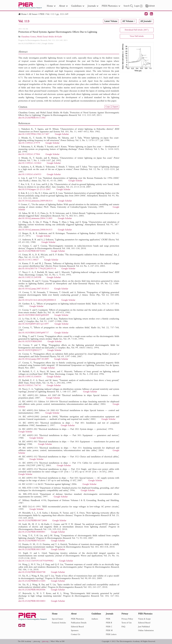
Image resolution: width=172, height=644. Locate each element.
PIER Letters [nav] (111, 634)
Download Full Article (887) (137, 30)
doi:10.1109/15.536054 (30, 377)
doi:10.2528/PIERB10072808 (33, 521)
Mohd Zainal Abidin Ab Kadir (50, 37)
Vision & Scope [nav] (144, 619)
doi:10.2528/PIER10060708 (32, 572)
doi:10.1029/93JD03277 (30, 350)
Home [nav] (51, 6)
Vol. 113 (50, 14)
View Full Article (137, 36)
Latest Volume (111, 21)
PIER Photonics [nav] (111, 6)
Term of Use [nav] (127, 623)
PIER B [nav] (109, 623)
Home (24, 14)
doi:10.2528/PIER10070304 (32, 251)
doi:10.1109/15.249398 (30, 277)
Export (115, 107)
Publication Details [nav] (79, 623)
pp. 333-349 (62, 14)
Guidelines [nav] (78, 6)
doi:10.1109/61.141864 (30, 163)
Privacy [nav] (125, 614)
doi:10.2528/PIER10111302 (29, 44)
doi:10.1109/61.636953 (30, 175)
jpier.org (45, 642)
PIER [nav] (108, 619)
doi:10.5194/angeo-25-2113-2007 (35, 190)
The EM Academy (25, 642)
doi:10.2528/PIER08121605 (32, 581)
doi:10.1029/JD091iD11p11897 (34, 324)
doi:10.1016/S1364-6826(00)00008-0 (37, 300)
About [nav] (63, 6)
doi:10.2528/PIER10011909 (32, 550)
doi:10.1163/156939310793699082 (36, 561)
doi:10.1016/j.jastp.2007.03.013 (34, 289)
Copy (108, 107)
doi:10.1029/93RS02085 (30, 342)
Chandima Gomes (28, 37)
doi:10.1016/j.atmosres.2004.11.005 (35, 218)
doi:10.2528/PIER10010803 (32, 601)
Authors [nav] (95, 619)
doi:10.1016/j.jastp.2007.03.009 (34, 359)
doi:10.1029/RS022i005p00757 (34, 333)
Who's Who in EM (58, 642)
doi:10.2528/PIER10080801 (32, 532)
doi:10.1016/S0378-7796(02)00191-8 (37, 269)
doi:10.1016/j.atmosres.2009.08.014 (35, 201)
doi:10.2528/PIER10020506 (32, 590)
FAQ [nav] (123, 627)
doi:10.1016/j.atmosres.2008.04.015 (35, 230)
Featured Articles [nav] (59, 623)
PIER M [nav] (109, 631)
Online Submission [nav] (146, 631)
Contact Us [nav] (75, 634)
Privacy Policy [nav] (127, 619)
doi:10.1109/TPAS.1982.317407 (34, 134)
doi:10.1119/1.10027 (29, 260)
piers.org (37, 642)
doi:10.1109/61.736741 (30, 386)
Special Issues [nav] (57, 619)
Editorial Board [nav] (77, 627)
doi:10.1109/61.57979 (29, 143)
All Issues (33, 14)
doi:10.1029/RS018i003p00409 (34, 315)
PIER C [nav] (109, 627)
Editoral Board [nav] (144, 623)
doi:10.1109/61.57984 (29, 154)
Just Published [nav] (144, 627)
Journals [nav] (93, 6)
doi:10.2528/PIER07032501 (32, 541)
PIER (42, 14)
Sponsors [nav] (75, 631)
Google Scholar (48, 44)
